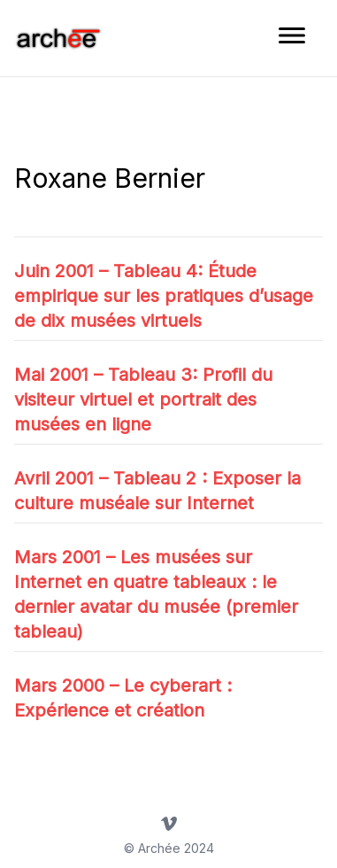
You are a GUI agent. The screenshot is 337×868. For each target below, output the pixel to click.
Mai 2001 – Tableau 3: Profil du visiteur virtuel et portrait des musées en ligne (143, 399)
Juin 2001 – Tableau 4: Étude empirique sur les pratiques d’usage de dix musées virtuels (164, 296)
